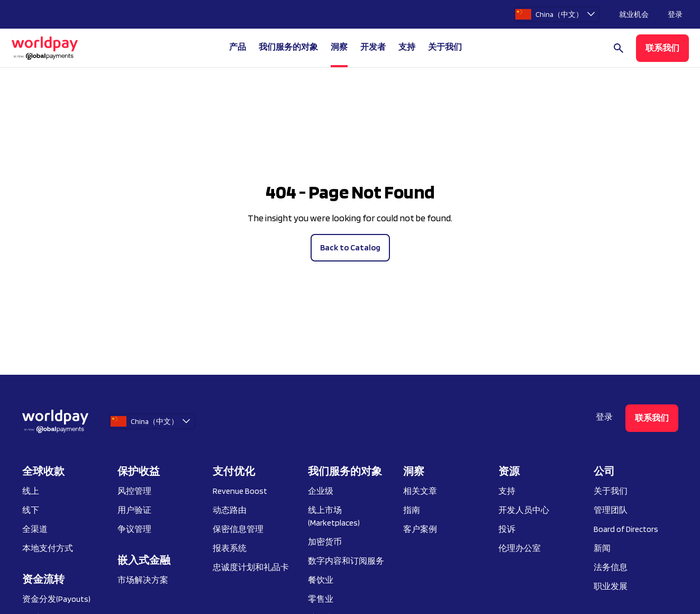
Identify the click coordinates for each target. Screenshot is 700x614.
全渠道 (35, 529)
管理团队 (611, 510)
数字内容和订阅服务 (346, 561)
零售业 (321, 599)
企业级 (321, 491)
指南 (412, 510)
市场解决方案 (143, 580)
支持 (407, 47)
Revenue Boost (240, 491)
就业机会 (634, 14)
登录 (675, 14)
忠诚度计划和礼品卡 (251, 567)
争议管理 (134, 529)
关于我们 (611, 491)
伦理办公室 (520, 548)
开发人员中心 (524, 510)
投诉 (507, 529)
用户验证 (134, 510)
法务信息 (611, 567)
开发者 (373, 47)
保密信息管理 (238, 529)
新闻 (602, 548)
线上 (31, 491)
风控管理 (134, 491)
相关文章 (420, 491)
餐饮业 (321, 580)
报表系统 (230, 548)
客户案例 (420, 529)
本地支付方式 (48, 548)
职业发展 (611, 586)
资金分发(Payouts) (56, 599)
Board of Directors (626, 529)
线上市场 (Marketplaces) (334, 516)
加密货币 (325, 542)
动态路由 (230, 510)
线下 (31, 510)
